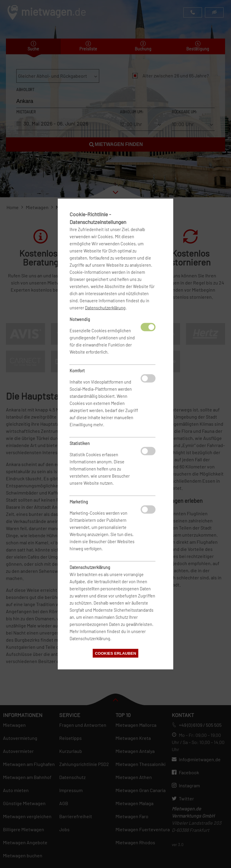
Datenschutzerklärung (105, 308)
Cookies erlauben (115, 653)
